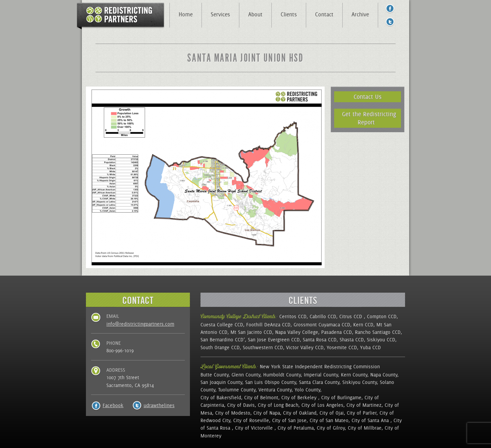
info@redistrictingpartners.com (140, 324)
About (255, 14)
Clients (289, 14)
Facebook (113, 405)
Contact (324, 14)
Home (186, 14)
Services (220, 14)
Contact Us (368, 97)
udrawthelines (159, 405)
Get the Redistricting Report (369, 118)
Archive (360, 14)
